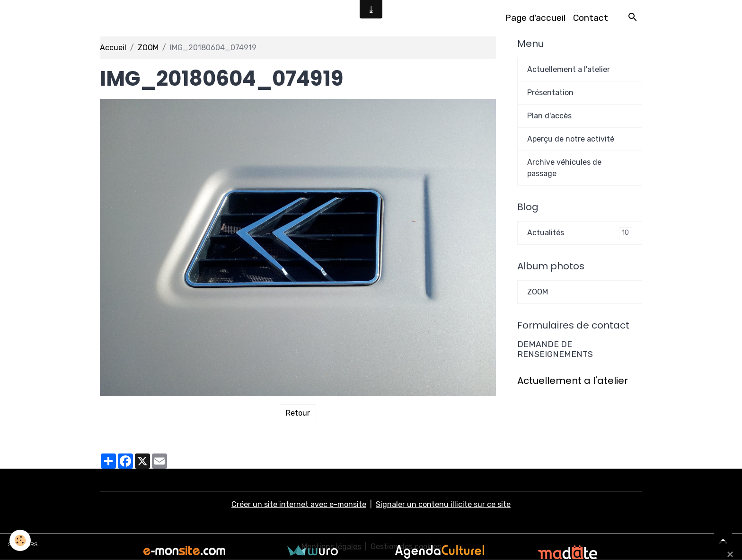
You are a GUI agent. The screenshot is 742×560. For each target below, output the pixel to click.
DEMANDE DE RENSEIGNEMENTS (555, 349)
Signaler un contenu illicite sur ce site (443, 504)
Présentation (550, 93)
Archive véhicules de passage (564, 168)
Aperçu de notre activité (571, 139)
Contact (591, 18)
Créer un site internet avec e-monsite (299, 504)
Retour (298, 413)
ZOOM (148, 48)
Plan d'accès (549, 116)
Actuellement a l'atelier (569, 69)
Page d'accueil (535, 18)
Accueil (113, 48)
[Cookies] (20, 540)
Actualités (580, 233)
